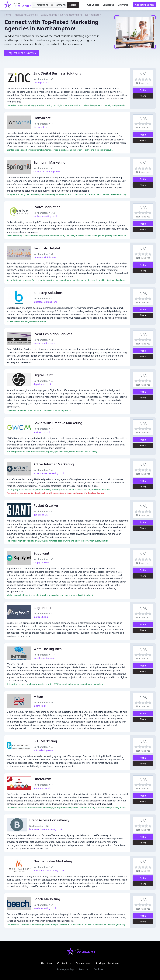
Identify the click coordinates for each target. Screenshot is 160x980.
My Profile (123, 5)
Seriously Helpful (47, 248)
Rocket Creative (46, 505)
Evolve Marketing (47, 207)
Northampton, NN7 (43, 79)
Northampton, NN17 (44, 655)
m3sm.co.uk (40, 706)
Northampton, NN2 (43, 614)
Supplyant (41, 553)
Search (73, 5)
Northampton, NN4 (43, 470)
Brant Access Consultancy (49, 820)
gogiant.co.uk (41, 515)
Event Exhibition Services (53, 334)
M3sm (38, 697)
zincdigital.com (41, 82)
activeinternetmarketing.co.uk (49, 473)
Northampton (93, 15)
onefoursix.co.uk (42, 788)
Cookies (98, 969)
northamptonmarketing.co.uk (49, 870)
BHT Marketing (45, 741)
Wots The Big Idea (48, 649)
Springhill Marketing (49, 162)
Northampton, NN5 (39, 826)
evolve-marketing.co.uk (45, 216)
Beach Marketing (47, 899)
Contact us (64, 963)
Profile (143, 90)
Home (8, 15)
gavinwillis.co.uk (42, 432)
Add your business (108, 963)
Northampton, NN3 (43, 381)
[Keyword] (40, 5)
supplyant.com (41, 562)
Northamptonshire (71, 15)
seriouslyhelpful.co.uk (45, 257)
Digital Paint (43, 375)
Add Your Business (145, 5)
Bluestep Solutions (48, 293)
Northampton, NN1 (43, 124)
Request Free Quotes (22, 53)
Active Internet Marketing (54, 464)
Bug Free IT (42, 608)
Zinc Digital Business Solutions (57, 73)
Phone (143, 96)
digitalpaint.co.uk (42, 384)
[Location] (58, 5)
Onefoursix (42, 779)
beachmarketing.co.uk (45, 908)
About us (46, 963)
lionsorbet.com (41, 127)
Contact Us (108, 5)
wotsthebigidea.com (44, 658)
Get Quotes (93, 5)
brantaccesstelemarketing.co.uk (46, 829)
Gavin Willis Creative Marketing (58, 423)
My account (83, 963)
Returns (84, 969)
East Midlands (49, 15)
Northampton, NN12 (44, 213)
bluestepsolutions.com (45, 302)
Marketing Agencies (26, 15)
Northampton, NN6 (43, 254)
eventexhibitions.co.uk (45, 343)
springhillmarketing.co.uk (47, 172)
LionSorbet (42, 118)
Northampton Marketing (53, 861)
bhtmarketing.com (43, 750)
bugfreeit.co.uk (41, 617)
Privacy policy (65, 969)
